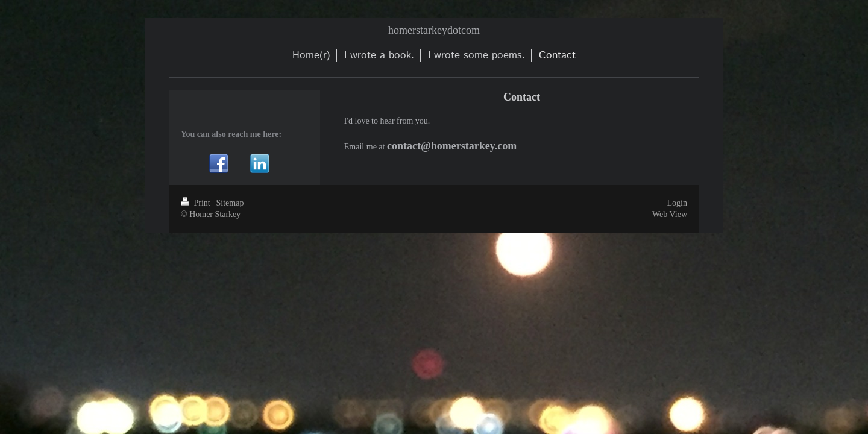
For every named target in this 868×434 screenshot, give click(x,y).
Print (197, 203)
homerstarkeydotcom (434, 30)
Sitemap (230, 203)
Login (677, 203)
